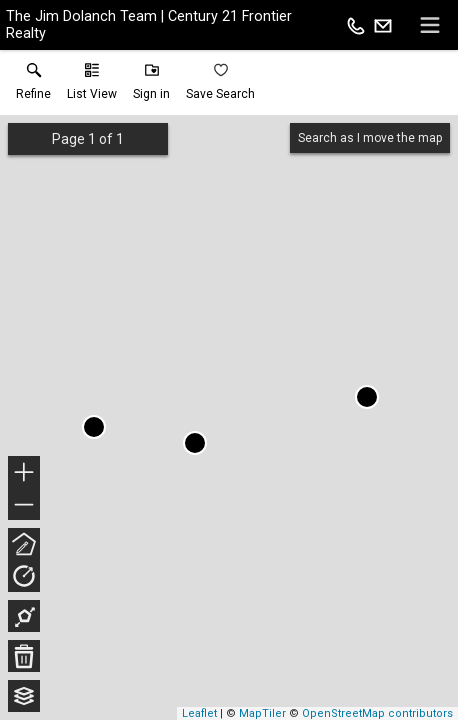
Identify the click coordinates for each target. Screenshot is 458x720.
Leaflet (199, 713)
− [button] (24, 505)
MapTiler (262, 713)
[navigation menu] (430, 25)
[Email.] (383, 25)
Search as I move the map (370, 138)
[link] (33, 86)
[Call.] (356, 25)
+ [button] (24, 474)
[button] (92, 86)
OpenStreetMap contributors (377, 713)
